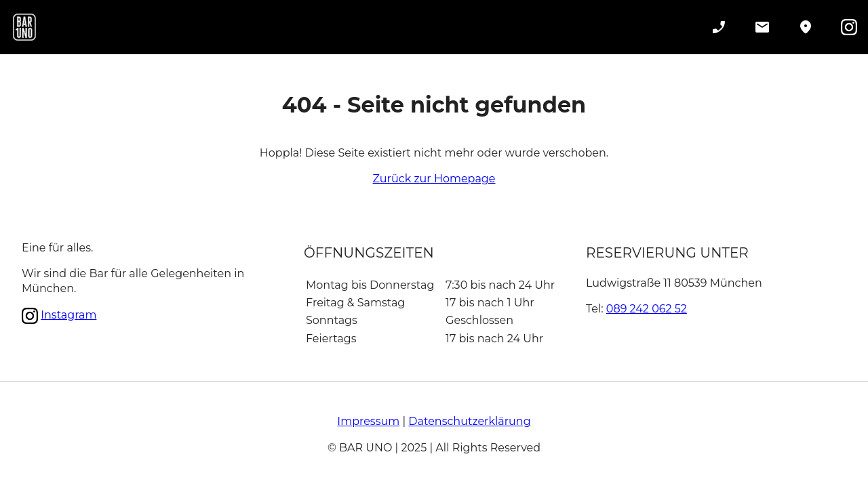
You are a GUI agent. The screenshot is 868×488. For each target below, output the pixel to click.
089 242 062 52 (647, 309)
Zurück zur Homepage (434, 179)
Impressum (368, 421)
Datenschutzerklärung (469, 421)
